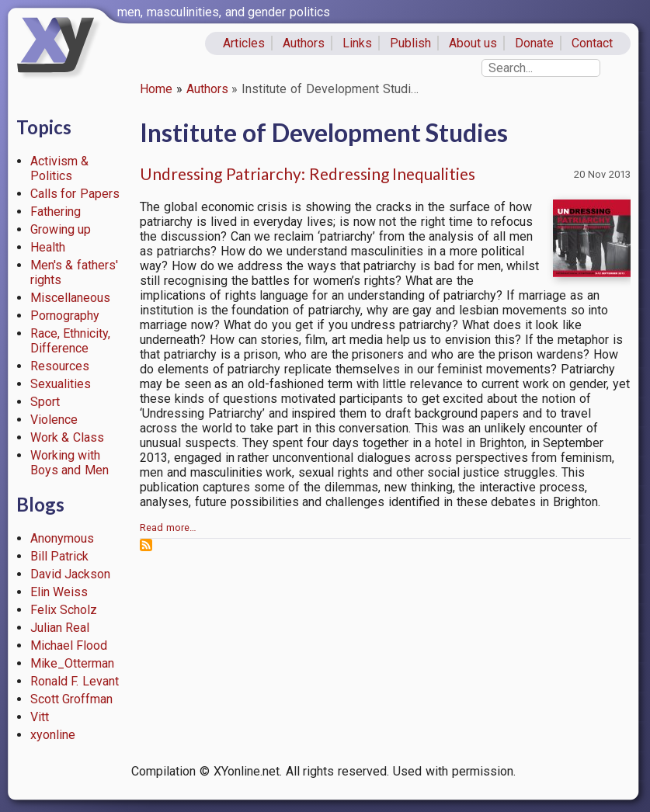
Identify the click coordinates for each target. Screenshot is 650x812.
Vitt (40, 717)
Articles (244, 43)
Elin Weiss (59, 592)
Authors (304, 43)
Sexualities (61, 384)
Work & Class (68, 437)
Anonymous (62, 538)
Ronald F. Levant (75, 681)
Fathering (56, 212)
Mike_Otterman (72, 663)
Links (357, 43)
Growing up (61, 229)
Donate (534, 43)
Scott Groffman (72, 699)
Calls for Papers (75, 194)
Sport (45, 402)
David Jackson (71, 574)
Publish (410, 43)
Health (48, 247)
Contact (592, 43)
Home (156, 89)
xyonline (53, 735)
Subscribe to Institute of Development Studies (146, 545)
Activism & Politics (60, 168)
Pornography (65, 316)
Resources (60, 366)
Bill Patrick (60, 556)
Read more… (168, 527)
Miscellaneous (70, 298)
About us (473, 43)
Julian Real (60, 628)
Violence (54, 420)
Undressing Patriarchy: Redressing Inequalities (308, 174)
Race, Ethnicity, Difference (71, 341)
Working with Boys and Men (70, 463)
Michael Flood (69, 645)
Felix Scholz (64, 610)
